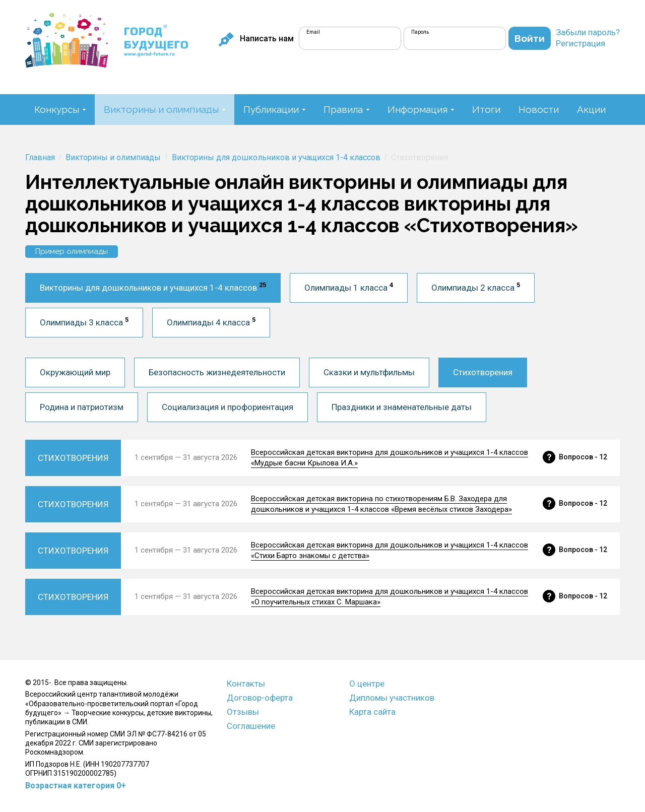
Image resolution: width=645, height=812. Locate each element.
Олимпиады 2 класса (476, 287)
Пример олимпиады (72, 251)
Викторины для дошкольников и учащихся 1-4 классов (153, 287)
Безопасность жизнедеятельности (217, 372)
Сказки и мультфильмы (369, 372)
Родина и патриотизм (82, 407)
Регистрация (580, 43)
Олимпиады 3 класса (84, 321)
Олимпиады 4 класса (211, 321)
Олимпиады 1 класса (349, 287)
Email (313, 32)
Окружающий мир (75, 372)
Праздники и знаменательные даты (402, 407)
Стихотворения (483, 372)
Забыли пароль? (588, 32)
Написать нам (256, 39)
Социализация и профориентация (228, 407)
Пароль (420, 32)
